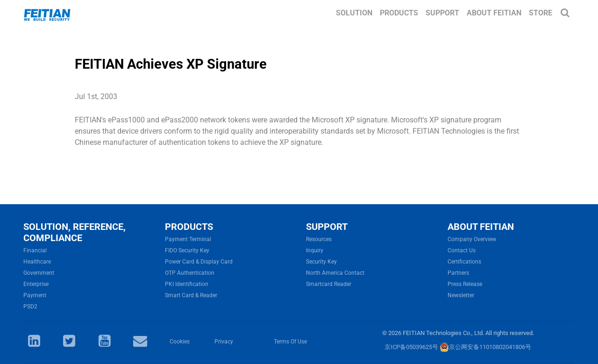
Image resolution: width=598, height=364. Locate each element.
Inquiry (315, 250)
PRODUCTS (189, 227)
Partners (458, 273)
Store (541, 13)
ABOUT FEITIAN (481, 227)
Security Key (321, 262)
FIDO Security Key (187, 250)
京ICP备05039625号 (411, 347)
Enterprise (36, 284)
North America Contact (335, 273)
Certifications (464, 262)
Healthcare (37, 262)
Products (399, 13)
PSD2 (30, 307)
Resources (319, 239)
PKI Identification (187, 284)
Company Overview (472, 239)
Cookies (180, 342)
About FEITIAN (494, 13)
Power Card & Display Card (199, 262)
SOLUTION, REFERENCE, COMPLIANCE (75, 232)
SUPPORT (327, 227)
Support (442, 13)
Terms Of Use (290, 342)
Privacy (224, 342)
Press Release (465, 284)
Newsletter (461, 295)
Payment (35, 295)
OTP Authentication (190, 273)
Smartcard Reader (329, 284)
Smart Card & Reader (191, 295)
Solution (354, 13)
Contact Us (462, 250)
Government (39, 273)
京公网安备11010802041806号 (485, 347)
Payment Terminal (188, 239)
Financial (35, 250)
